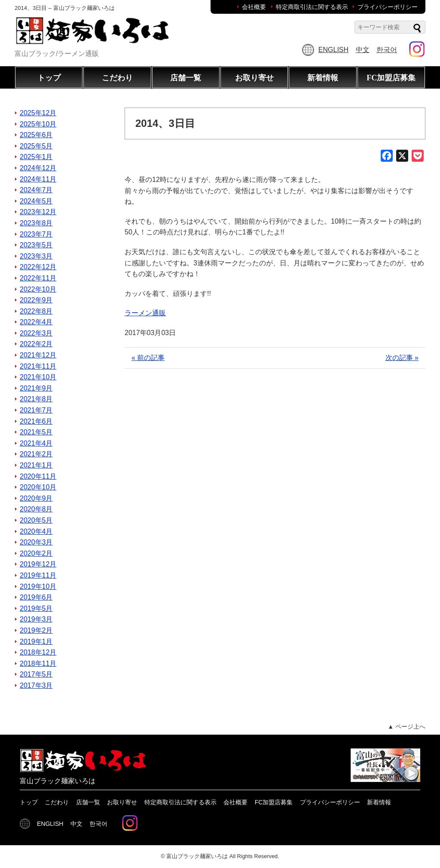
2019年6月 (36, 597)
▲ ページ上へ (406, 726)
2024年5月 (36, 201)
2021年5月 (36, 432)
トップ (49, 78)
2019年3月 (36, 619)
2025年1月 (36, 157)
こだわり (117, 78)
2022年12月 (38, 267)
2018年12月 (38, 652)
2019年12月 (38, 564)
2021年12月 (38, 355)
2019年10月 (38, 586)
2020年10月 (38, 487)
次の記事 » (402, 358)
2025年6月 (36, 135)
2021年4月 (36, 443)
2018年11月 (38, 663)
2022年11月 (38, 278)
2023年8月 (36, 223)
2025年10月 (38, 124)
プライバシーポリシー (388, 7)
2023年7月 (36, 234)
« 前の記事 (148, 358)
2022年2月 (36, 344)
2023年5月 (36, 245)
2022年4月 (36, 322)
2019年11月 (38, 575)
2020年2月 (36, 553)
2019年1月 (36, 642)
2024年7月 (36, 190)
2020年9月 (36, 498)
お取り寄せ (254, 78)
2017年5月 (36, 674)
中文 (363, 50)
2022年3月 (36, 333)
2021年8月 (36, 399)
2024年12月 (38, 168)
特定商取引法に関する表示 (312, 7)
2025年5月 (36, 146)
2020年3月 (36, 542)
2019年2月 (36, 630)
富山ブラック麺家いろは (197, 856)
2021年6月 (36, 421)
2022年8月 (36, 311)
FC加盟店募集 (391, 78)
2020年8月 (36, 509)
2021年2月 (36, 454)
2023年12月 (38, 212)
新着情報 (323, 78)
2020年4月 (36, 531)
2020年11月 (38, 476)
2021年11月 (38, 366)
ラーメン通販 (145, 313)
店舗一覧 (186, 78)
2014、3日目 (165, 123)
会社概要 (254, 7)
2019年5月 (36, 608)
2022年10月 (38, 289)
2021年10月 (38, 377)
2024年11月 (38, 179)
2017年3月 (36, 685)
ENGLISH (333, 50)
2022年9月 (36, 300)
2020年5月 (36, 520)
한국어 (387, 50)
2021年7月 (36, 410)
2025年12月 (38, 113)
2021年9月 (36, 388)
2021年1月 (36, 465)
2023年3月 (36, 256)
